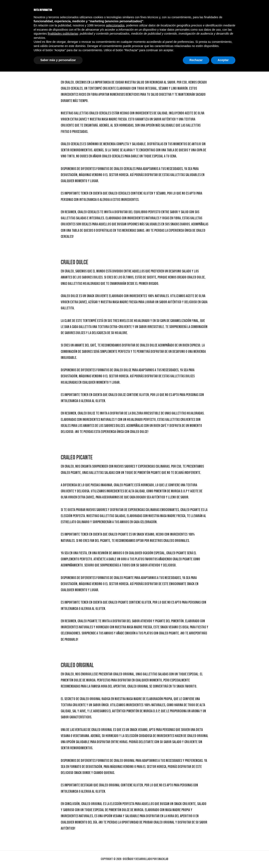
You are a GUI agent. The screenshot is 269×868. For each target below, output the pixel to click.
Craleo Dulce (75, 262)
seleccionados (115, 822)
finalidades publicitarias (63, 830)
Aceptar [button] (223, 856)
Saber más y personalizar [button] (58, 856)
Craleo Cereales (78, 49)
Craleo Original (77, 665)
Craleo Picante (77, 458)
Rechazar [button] (196, 856)
